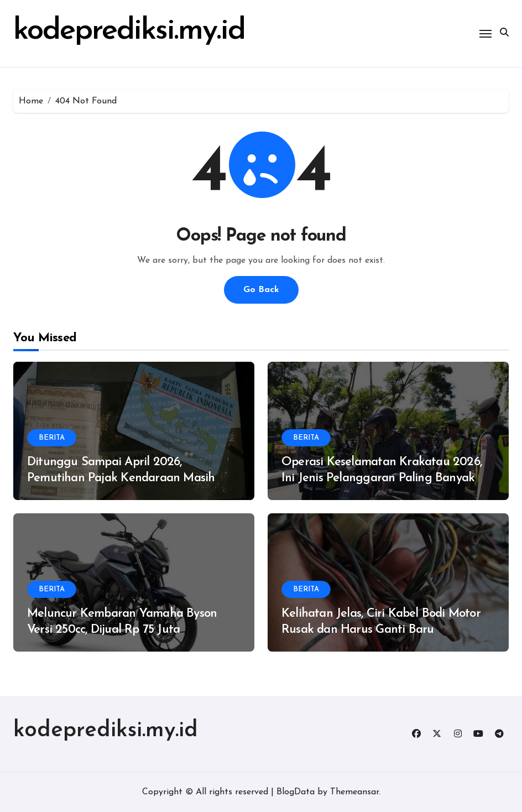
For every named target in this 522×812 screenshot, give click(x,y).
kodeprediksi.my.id (106, 731)
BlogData (296, 792)
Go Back (261, 290)
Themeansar (354, 792)
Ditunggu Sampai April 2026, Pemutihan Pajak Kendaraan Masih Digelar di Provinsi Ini (121, 478)
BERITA (52, 438)
